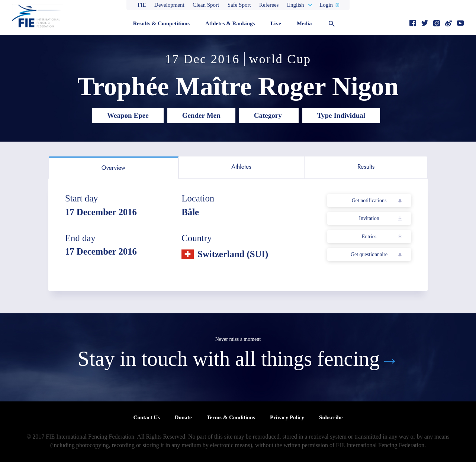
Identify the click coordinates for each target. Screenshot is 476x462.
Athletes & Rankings (230, 23)
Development (169, 5)
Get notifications (369, 201)
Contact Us (147, 417)
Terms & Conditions (231, 417)
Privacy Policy (287, 417)
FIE (142, 5)
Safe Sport (239, 5)
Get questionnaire (369, 254)
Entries (369, 237)
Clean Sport (206, 5)
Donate (183, 417)
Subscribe (331, 417)
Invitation (369, 218)
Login (326, 5)
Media (304, 23)
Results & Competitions (161, 23)
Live (276, 23)
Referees (269, 5)
